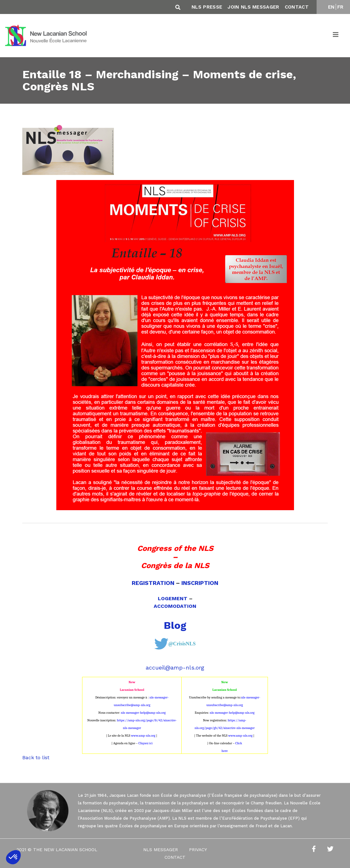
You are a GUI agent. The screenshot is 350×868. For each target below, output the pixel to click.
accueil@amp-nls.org (175, 667)
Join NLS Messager (253, 7)
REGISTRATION (153, 583)
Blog (175, 625)
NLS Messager (161, 850)
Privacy (198, 850)
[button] (13, 857)
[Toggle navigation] (336, 36)
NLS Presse (207, 7)
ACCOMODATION (175, 606)
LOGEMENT (173, 598)
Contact (297, 7)
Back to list (36, 757)
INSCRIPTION (200, 583)
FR (340, 7)
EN (331, 7)
